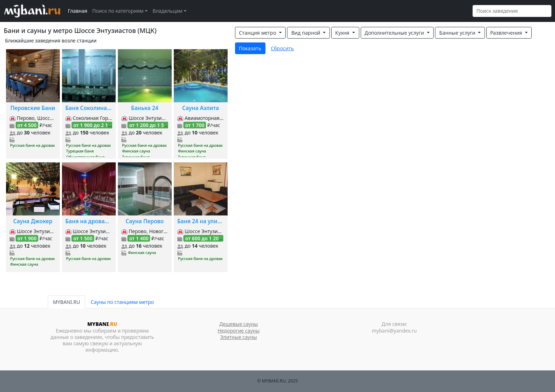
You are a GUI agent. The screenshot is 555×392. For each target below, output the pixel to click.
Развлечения (507, 33)
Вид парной (307, 33)
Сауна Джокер (33, 221)
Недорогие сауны (239, 331)
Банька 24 (145, 108)
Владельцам (167, 11)
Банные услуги (458, 33)
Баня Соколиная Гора (89, 108)
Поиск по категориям (118, 11)
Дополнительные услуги (395, 33)
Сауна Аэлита (201, 108)
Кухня (343, 33)
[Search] (512, 11)
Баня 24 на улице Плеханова (201, 221)
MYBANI (102, 324)
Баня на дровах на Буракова (89, 221)
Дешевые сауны (239, 324)
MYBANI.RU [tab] (67, 302)
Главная (78, 11)
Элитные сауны (239, 337)
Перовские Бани (33, 108)
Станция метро (258, 33)
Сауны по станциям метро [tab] (122, 302)
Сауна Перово (145, 221)
